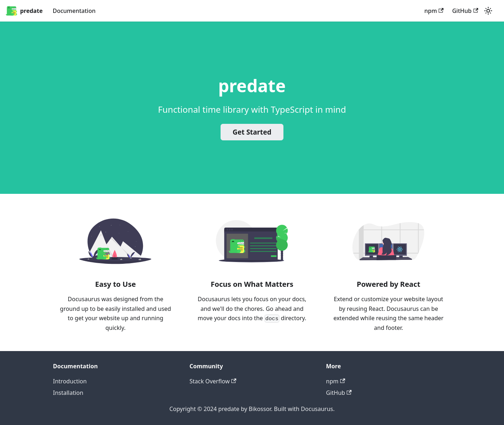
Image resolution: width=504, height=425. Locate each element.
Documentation (74, 11)
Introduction (70, 381)
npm (434, 11)
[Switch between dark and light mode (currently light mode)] (488, 11)
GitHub (465, 11)
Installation (68, 393)
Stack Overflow (213, 381)
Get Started (252, 132)
